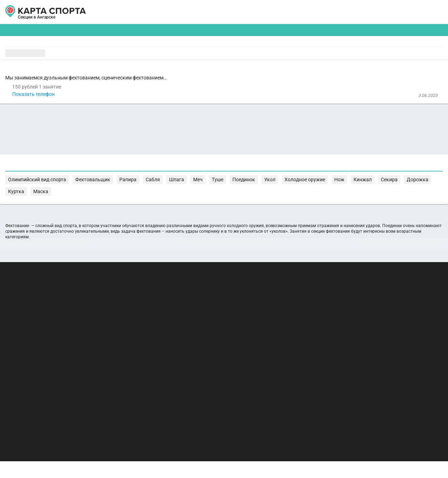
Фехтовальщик (244, 305)
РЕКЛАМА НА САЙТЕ (43, 407)
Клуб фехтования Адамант (142, 102)
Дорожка (167, 312)
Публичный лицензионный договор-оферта (59, 448)
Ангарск (30, 20)
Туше (338, 305)
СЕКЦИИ (119, 12)
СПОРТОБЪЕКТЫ (244, 12)
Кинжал (124, 312)
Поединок (359, 305)
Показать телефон (134, 121)
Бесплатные (387, 54)
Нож (108, 312)
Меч (324, 305)
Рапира (273, 305)
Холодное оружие (408, 305)
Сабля (291, 305)
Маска (206, 312)
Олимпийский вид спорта (197, 305)
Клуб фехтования (138, 76)
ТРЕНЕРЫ (192, 12)
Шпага (309, 305)
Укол (379, 305)
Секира (145, 312)
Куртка (188, 312)
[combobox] (206, 55)
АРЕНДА (155, 12)
